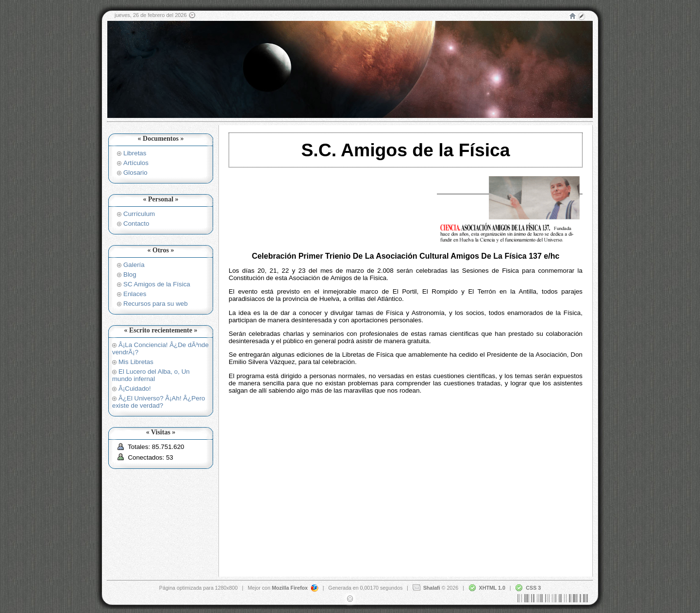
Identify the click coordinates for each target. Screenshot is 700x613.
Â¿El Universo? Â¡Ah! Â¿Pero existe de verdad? (159, 402)
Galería (134, 265)
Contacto (136, 224)
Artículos (136, 163)
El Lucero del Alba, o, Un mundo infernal (151, 375)
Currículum (139, 214)
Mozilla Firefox (290, 587)
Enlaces (135, 294)
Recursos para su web (156, 304)
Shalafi (432, 587)
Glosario (135, 173)
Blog (130, 274)
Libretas (135, 153)
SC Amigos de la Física (157, 284)
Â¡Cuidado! (135, 389)
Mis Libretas (136, 362)
